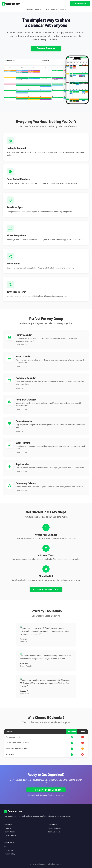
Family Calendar (54, 828)
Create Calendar (10, 835)
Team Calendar (54, 832)
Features (29, 9)
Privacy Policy (9, 854)
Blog (6, 847)
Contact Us (8, 850)
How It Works (39, 9)
